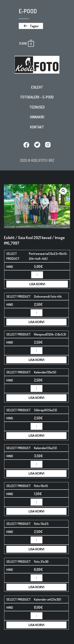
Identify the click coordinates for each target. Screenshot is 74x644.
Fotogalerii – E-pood (37, 97)
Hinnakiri (37, 117)
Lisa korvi (37, 284)
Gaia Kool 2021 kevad (35, 237)
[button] (31, 26)
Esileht (37, 87)
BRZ (51, 160)
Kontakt (37, 127)
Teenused (37, 107)
